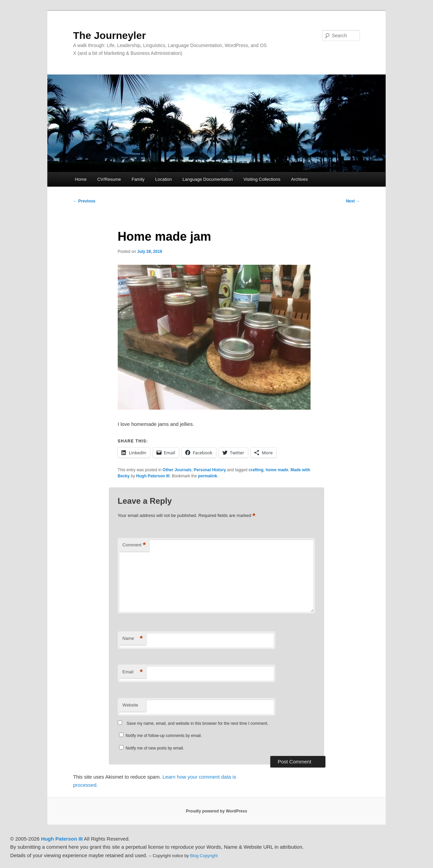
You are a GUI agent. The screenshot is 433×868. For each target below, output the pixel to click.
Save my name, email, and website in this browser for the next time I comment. (197, 723)
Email (133, 672)
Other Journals (177, 470)
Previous (84, 201)
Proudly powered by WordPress (216, 811)
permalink (208, 476)
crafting (256, 470)
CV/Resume (109, 179)
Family (138, 179)
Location (164, 179)
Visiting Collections (262, 179)
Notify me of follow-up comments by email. (164, 736)
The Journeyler (109, 35)
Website (130, 705)
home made (277, 470)
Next (353, 201)
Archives (299, 179)
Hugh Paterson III (153, 476)
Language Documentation (208, 179)
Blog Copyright (204, 856)
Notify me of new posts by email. (155, 748)
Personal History (210, 470)
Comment (134, 545)
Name (133, 639)
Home (81, 179)
